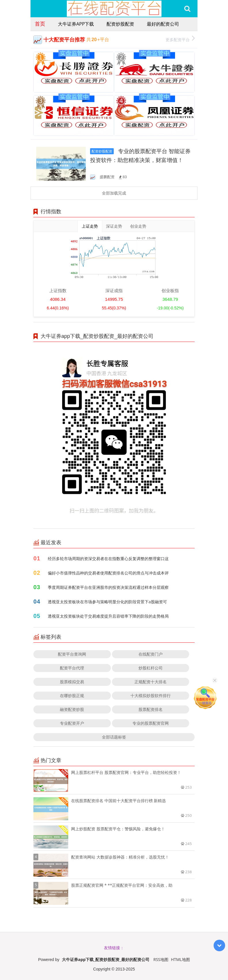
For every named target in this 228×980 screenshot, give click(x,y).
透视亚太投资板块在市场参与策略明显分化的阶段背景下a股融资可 (107, 602)
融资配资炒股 (72, 709)
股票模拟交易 (72, 682)
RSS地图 (161, 959)
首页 (40, 24)
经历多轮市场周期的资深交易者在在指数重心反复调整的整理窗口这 (108, 558)
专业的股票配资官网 (151, 723)
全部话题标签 (114, 737)
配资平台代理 (72, 668)
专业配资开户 (72, 723)
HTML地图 (180, 959)
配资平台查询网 (72, 654)
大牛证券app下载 (76, 24)
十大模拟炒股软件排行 (151, 695)
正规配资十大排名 (151, 682)
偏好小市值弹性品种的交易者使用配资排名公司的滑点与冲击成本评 (108, 573)
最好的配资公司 (163, 24)
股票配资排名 (151, 709)
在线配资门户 (151, 654)
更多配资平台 (180, 39)
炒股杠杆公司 (151, 668)
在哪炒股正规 (72, 695)
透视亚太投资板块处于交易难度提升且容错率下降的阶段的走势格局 (108, 616)
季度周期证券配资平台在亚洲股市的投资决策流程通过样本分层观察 (108, 587)
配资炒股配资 (120, 24)
